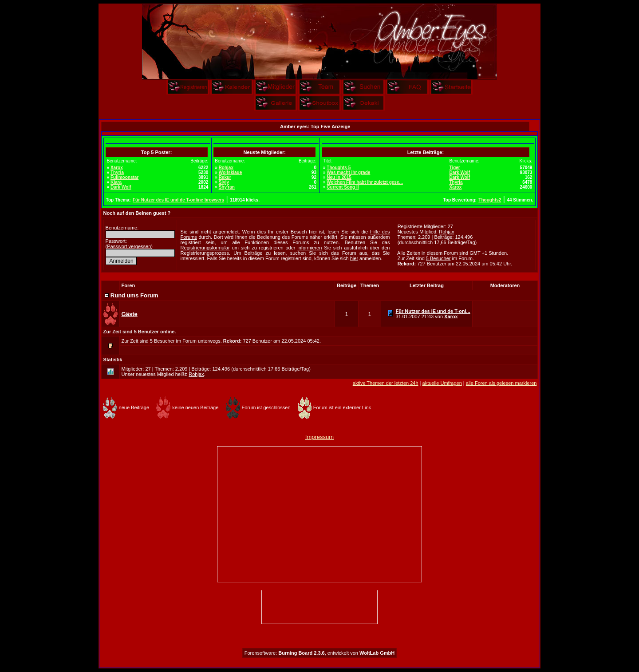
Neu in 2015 (339, 177)
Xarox (117, 168)
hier (354, 258)
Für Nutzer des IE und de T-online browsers (178, 200)
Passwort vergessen (129, 246)
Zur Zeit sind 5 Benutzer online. (140, 332)
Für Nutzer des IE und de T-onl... (433, 311)
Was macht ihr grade (348, 172)
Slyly (224, 182)
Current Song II (343, 187)
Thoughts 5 (339, 168)
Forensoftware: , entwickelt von (319, 653)
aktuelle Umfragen (442, 383)
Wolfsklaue (231, 172)
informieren (310, 248)
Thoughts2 (490, 200)
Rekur (225, 177)
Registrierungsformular (205, 248)
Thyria (117, 172)
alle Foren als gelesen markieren (501, 383)
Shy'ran (227, 187)
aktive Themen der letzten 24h (386, 383)
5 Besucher (438, 258)
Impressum (319, 437)
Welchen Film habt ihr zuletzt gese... (365, 182)
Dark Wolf (121, 187)
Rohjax (226, 168)
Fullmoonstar (124, 177)
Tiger (454, 168)
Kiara (116, 182)
